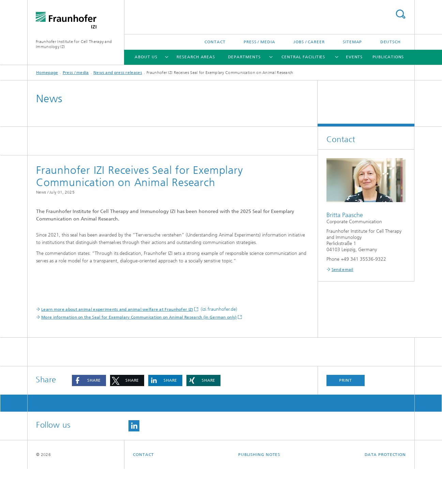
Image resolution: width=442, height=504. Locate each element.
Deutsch (391, 42)
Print (346, 415)
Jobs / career (309, 42)
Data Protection (385, 490)
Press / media (260, 42)
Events (354, 57)
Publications (388, 57)
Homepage (47, 73)
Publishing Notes (259, 490)
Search (400, 14)
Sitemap (352, 42)
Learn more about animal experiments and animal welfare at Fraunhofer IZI (117, 345)
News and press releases (118, 73)
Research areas (196, 57)
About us (146, 57)
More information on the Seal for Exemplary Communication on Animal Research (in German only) (139, 352)
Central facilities (303, 57)
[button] (89, 416)
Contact (215, 42)
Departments (244, 57)
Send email (342, 270)
